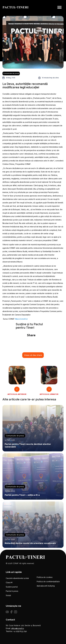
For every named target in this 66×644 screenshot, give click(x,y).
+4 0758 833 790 (20, 631)
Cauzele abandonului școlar (17, 578)
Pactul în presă (12, 591)
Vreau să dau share (33, 355)
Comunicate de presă (11, 73)
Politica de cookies (45, 577)
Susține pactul (12, 587)
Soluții (8, 595)
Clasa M (9, 583)
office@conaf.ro (18, 628)
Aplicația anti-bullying (46, 586)
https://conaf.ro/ (21, 319)
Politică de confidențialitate (48, 582)
